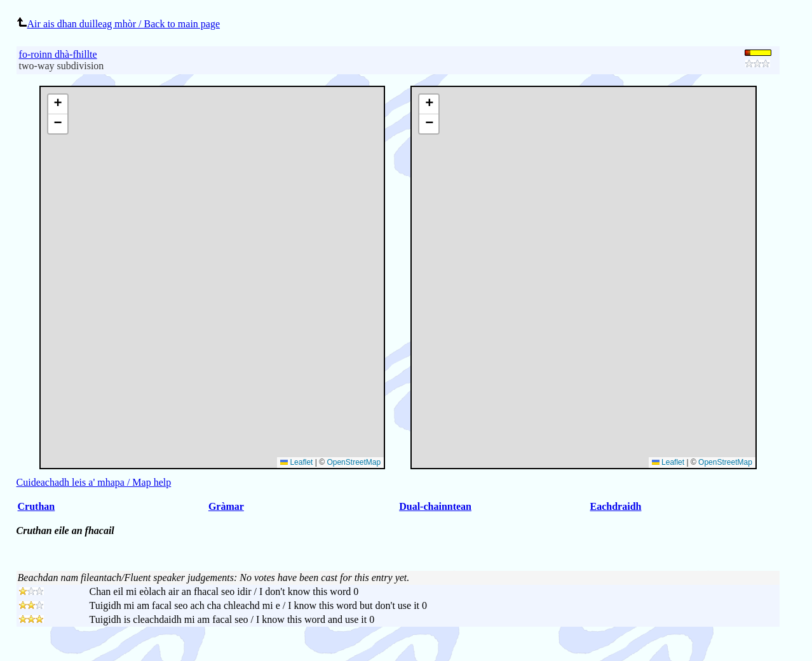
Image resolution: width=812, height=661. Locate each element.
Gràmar (226, 506)
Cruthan (37, 506)
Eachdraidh (616, 506)
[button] (429, 104)
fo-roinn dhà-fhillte (58, 54)
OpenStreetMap (725, 462)
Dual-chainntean (435, 506)
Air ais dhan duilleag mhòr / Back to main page (118, 24)
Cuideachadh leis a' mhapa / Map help (94, 482)
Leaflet (668, 462)
